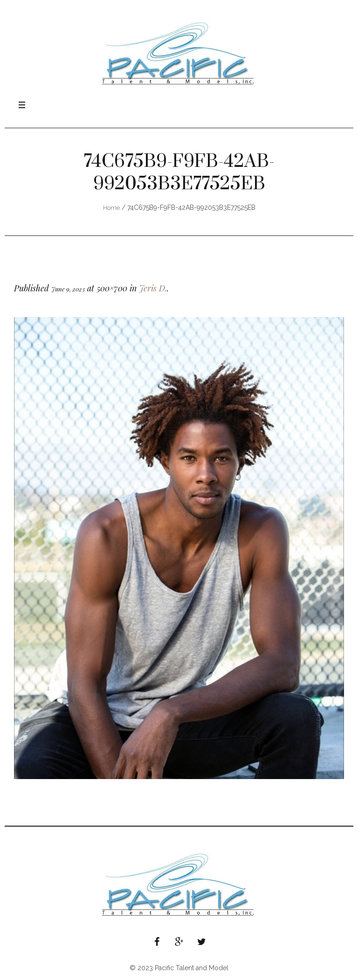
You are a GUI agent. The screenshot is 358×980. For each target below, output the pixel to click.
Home (111, 208)
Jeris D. (153, 288)
